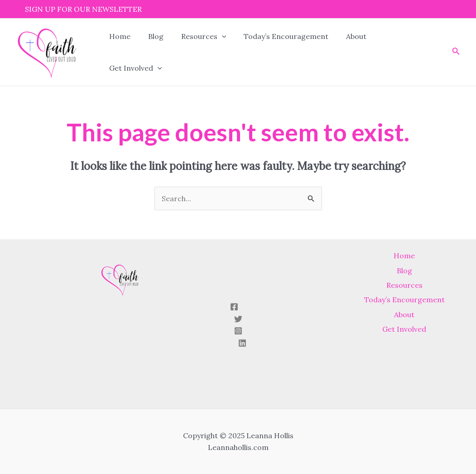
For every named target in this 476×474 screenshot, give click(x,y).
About (343, 52)
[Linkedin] (242, 343)
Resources (196, 52)
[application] (214, 52)
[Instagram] (238, 331)
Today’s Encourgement (404, 303)
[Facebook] (234, 307)
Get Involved (394, 52)
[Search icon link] (440, 52)
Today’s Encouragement (276, 52)
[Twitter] (238, 319)
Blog (151, 52)
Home (118, 52)
